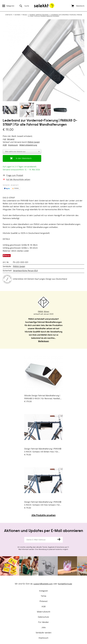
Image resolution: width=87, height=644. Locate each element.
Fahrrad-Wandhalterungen (39, 15)
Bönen (47, 312)
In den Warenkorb (24, 158)
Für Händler (43, 622)
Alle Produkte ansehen (44, 516)
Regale (25, 15)
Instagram (44, 591)
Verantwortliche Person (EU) (25, 271)
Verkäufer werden (44, 633)
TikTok (43, 596)
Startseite (9, 15)
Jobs (44, 628)
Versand (11, 139)
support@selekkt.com (43, 584)
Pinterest (43, 601)
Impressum (43, 638)
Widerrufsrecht (44, 612)
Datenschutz (43, 617)
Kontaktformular (65, 584)
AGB (44, 607)
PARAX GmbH (34, 142)
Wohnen (17, 15)
